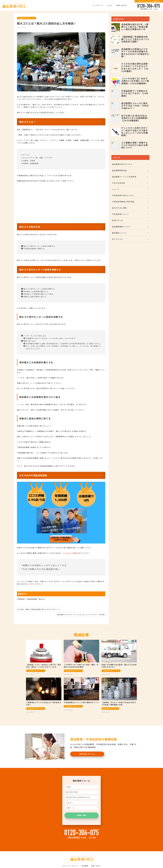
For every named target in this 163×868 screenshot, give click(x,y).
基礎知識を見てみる (87, 754)
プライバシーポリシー (71, 866)
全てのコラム (118, 239)
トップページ (98, 5)
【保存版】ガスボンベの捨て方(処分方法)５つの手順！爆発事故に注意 (119, 704)
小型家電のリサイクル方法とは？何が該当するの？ (44, 704)
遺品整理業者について (121, 227)
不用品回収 (21, 599)
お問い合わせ (122, 5)
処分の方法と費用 (119, 208)
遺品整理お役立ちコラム (122, 164)
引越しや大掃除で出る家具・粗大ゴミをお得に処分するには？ (119, 666)
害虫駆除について (119, 233)
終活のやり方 (118, 220)
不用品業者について (120, 214)
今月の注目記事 (119, 183)
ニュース (116, 189)
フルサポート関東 (70, 553)
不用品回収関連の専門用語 (123, 202)
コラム (110, 5)
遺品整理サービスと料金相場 (124, 177)
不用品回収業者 (32, 599)
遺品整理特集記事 (119, 170)
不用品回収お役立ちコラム (27, 18)
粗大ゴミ (42, 599)
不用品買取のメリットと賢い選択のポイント (81, 702)
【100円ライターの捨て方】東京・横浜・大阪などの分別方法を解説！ (81, 666)
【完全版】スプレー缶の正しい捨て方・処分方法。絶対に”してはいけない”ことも (44, 666)
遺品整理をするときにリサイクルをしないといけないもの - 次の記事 (81, 615)
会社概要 (85, 866)
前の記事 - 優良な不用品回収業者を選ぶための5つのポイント (39, 609)
